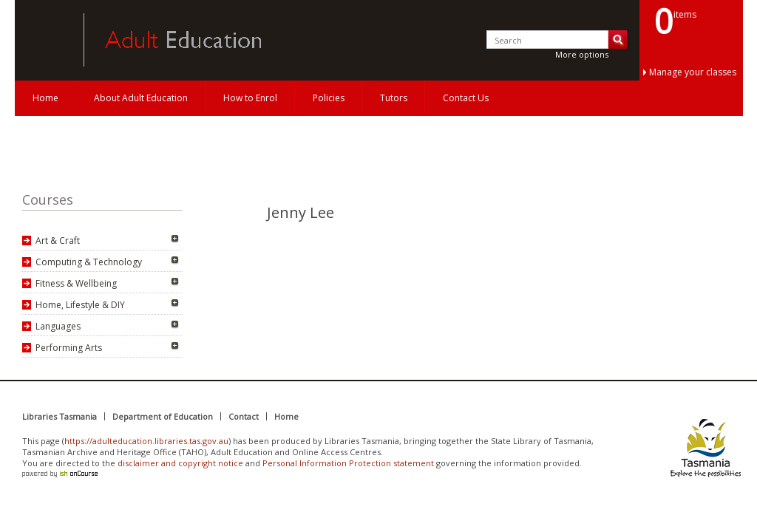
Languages (58, 326)
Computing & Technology (89, 262)
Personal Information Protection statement (348, 463)
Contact (244, 416)
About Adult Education (141, 98)
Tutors (394, 98)
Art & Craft (58, 241)
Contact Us (466, 98)
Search (618, 40)
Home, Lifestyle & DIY (80, 305)
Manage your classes (693, 72)
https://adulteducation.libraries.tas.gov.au (146, 441)
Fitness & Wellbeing (76, 283)
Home (45, 98)
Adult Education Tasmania (43, 40)
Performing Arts (69, 348)
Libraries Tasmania (60, 416)
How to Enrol (250, 98)
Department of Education (163, 416)
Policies (329, 98)
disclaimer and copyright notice (180, 463)
